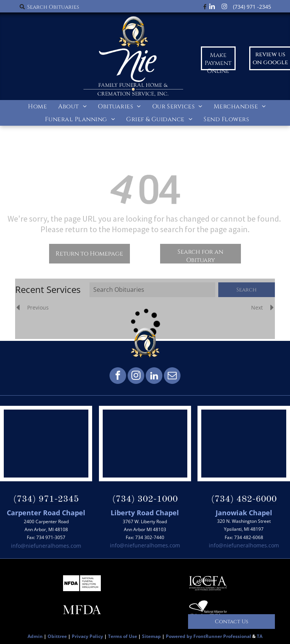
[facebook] (118, 377)
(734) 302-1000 (145, 499)
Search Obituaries (53, 7)
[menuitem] (37, 106)
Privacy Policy (87, 636)
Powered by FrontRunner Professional (208, 636)
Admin (35, 636)
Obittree (57, 636)
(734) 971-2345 (46, 499)
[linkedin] (154, 377)
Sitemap (151, 636)
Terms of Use (123, 636)
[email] (172, 377)
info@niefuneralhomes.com (46, 546)
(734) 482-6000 (244, 499)
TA (260, 636)
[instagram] (136, 377)
